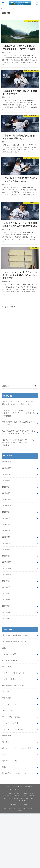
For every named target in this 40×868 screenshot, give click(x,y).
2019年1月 (6, 493)
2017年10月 (7, 575)
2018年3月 (6, 543)
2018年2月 (6, 550)
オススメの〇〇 (8, 667)
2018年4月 (6, 537)
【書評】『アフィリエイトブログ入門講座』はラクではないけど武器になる (18, 403)
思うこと (6, 742)
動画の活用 (7, 736)
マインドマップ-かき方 (11, 717)
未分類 (5, 754)
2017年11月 (7, 568)
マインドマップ (8, 711)
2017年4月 (6, 612)
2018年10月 (7, 506)
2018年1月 (6, 556)
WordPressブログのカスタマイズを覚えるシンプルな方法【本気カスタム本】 (19, 432)
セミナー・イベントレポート (13, 673)
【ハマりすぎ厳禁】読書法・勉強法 (16, 635)
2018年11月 (7, 499)
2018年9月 (6, 512)
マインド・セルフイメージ (12, 729)
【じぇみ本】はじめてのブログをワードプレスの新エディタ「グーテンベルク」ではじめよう (18, 442)
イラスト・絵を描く (10, 660)
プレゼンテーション (10, 704)
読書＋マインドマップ (11, 761)
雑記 (4, 767)
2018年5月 (6, 531)
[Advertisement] (18, 345)
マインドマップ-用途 (10, 723)
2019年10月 (7, 468)
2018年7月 (6, 524)
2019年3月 (6, 487)
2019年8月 (6, 474)
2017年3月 (6, 619)
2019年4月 (6, 481)
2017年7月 (6, 593)
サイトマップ (28, 787)
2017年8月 (6, 587)
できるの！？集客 (9, 654)
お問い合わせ (18, 787)
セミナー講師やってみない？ (13, 685)
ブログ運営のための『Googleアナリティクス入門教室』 (19, 423)
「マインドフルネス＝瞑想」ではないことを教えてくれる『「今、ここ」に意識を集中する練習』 (18, 413)
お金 (4, 648)
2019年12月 (7, 462)
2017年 (9, 8)
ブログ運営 (7, 698)
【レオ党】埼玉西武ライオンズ (14, 642)
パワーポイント (8, 692)
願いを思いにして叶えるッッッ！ (15, 773)
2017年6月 (6, 600)
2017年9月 (6, 581)
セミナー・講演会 (9, 679)
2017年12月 (7, 562)
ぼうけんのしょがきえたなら (22, 809)
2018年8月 (6, 518)
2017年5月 (6, 606)
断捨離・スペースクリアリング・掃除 (17, 748)
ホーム (10, 787)
